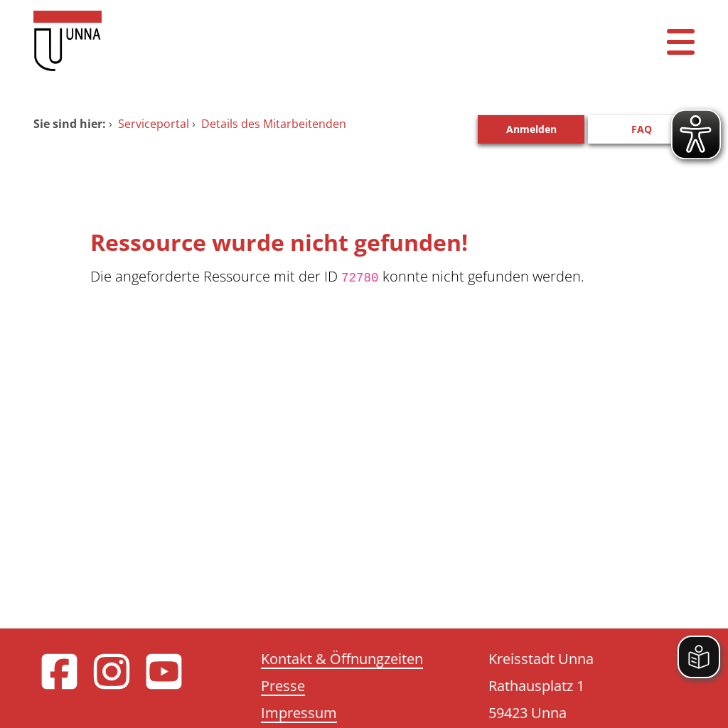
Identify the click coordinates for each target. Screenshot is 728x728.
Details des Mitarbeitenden (274, 124)
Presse (283, 686)
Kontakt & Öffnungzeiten (342, 659)
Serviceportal (154, 124)
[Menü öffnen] (681, 41)
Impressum (299, 713)
